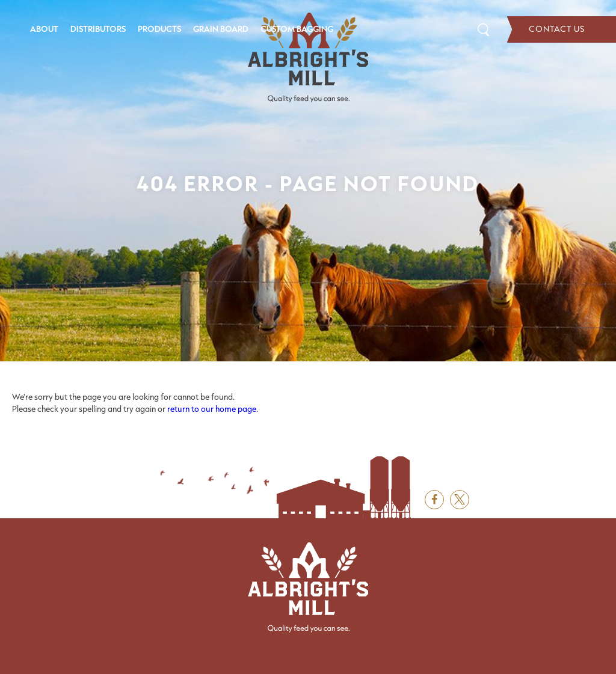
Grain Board (221, 29)
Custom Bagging (297, 29)
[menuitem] (44, 29)
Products (159, 29)
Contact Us (562, 29)
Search (484, 29)
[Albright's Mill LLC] (308, 58)
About (44, 29)
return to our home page (212, 409)
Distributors (98, 29)
